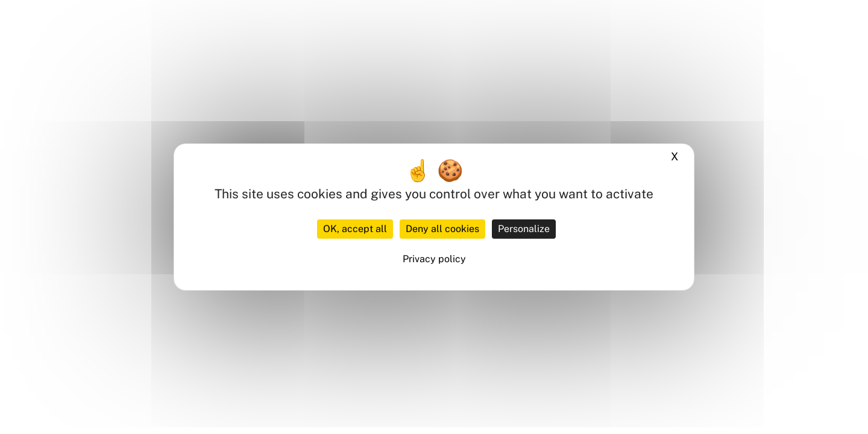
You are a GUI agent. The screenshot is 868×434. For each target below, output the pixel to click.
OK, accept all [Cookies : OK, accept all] (355, 229)
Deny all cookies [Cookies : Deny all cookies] (442, 229)
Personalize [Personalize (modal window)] (524, 229)
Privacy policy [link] (434, 259)
